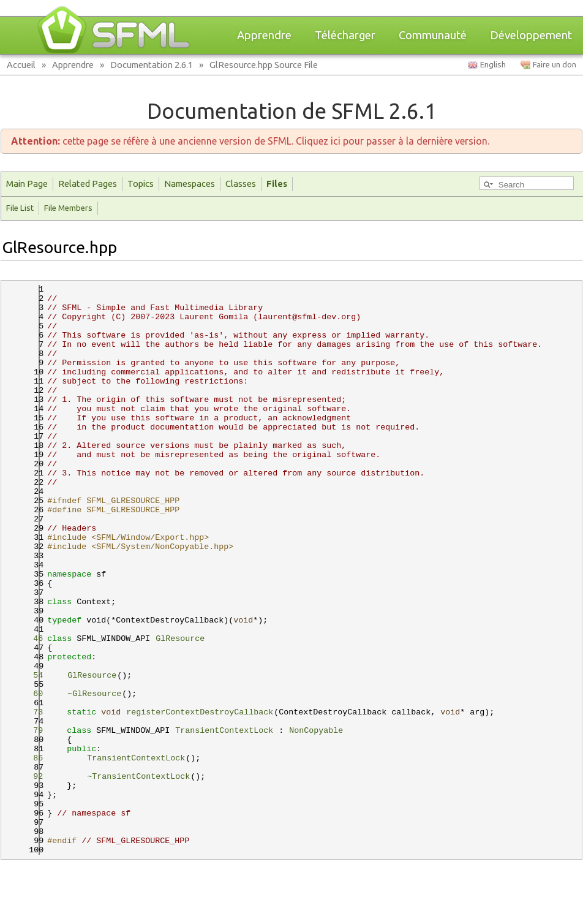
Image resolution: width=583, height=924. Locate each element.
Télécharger (345, 35)
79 (31, 731)
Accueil (21, 65)
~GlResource (94, 694)
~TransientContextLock (138, 777)
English (493, 65)
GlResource (180, 639)
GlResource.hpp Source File (264, 65)
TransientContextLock (224, 731)
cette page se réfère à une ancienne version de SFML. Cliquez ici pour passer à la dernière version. (250, 141)
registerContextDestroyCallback (200, 712)
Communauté (433, 35)
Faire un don (555, 65)
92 (31, 777)
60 (31, 694)
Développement (531, 35)
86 (31, 758)
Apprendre (264, 35)
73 (31, 712)
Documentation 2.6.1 (152, 65)
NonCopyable (316, 731)
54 (31, 676)
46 (31, 639)
